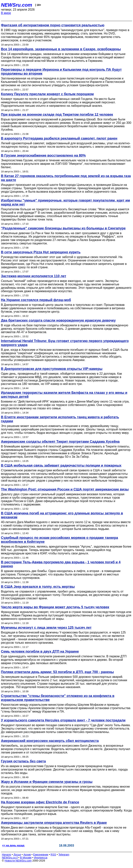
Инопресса (41, 858)
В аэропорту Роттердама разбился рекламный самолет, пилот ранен (59, 138)
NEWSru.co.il (10, 858)
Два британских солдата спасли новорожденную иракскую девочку (58, 320)
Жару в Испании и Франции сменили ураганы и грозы (47, 782)
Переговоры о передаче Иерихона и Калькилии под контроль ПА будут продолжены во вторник (61, 72)
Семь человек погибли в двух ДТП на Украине (40, 651)
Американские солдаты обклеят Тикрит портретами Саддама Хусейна (60, 442)
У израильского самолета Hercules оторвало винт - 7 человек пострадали (63, 720)
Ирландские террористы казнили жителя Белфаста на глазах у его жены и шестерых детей (64, 395)
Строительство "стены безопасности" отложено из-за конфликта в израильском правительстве (58, 698)
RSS (53, 855)
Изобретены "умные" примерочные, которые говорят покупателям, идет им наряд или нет (65, 202)
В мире (6, 13)
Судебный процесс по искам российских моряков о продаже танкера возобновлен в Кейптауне (59, 540)
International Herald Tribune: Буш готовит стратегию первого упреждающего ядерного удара (65, 343)
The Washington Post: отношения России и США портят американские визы (65, 489)
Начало (7, 855)
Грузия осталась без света (23, 761)
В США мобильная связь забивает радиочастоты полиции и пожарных (61, 465)
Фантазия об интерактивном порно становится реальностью (53, 25)
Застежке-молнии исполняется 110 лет (34, 276)
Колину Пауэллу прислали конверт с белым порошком (47, 94)
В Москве (26, 858)
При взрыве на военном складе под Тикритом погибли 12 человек (57, 115)
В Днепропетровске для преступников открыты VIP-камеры (52, 369)
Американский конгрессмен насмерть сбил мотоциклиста (50, 741)
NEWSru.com (17, 5)
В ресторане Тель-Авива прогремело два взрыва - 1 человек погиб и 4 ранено (61, 564)
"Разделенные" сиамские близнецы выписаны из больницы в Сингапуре (63, 228)
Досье (17, 855)
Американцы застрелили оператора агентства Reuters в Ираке (54, 823)
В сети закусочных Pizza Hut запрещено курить (41, 252)
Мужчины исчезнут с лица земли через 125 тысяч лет (46, 628)
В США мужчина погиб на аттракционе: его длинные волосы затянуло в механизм (62, 515)
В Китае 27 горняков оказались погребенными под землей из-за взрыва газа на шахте (66, 178)
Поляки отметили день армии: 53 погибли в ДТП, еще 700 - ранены (57, 672)
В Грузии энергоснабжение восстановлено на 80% (43, 155)
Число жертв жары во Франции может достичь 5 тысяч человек (55, 607)
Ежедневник (41, 855)
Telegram (64, 855)
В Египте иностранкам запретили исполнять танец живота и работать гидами (60, 419)
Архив (27, 855)
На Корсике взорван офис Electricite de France (40, 802)
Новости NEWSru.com (18, 861)
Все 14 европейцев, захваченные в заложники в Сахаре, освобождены (61, 49)
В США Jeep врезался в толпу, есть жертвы (38, 587)
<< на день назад (13, 845)
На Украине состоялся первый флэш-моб (36, 300)
